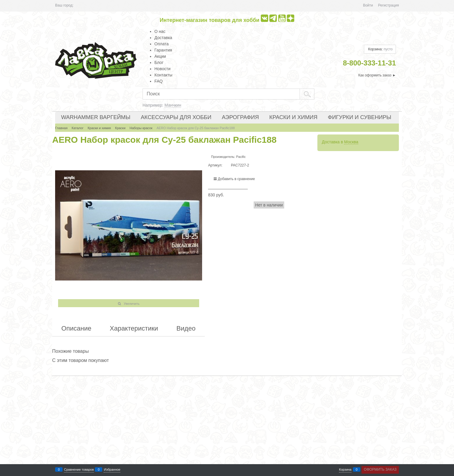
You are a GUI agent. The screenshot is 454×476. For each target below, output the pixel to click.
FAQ (159, 81)
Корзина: (380, 49)
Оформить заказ (380, 469)
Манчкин (173, 105)
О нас (160, 31)
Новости (162, 69)
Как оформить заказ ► (377, 75)
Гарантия (163, 50)
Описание (76, 328)
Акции (160, 56)
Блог (159, 62)
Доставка (163, 38)
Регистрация (389, 5)
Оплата (162, 44)
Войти (368, 5)
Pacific (241, 157)
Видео (186, 328)
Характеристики (134, 328)
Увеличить (132, 304)
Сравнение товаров (79, 470)
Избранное (112, 470)
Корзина (345, 470)
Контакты (163, 75)
